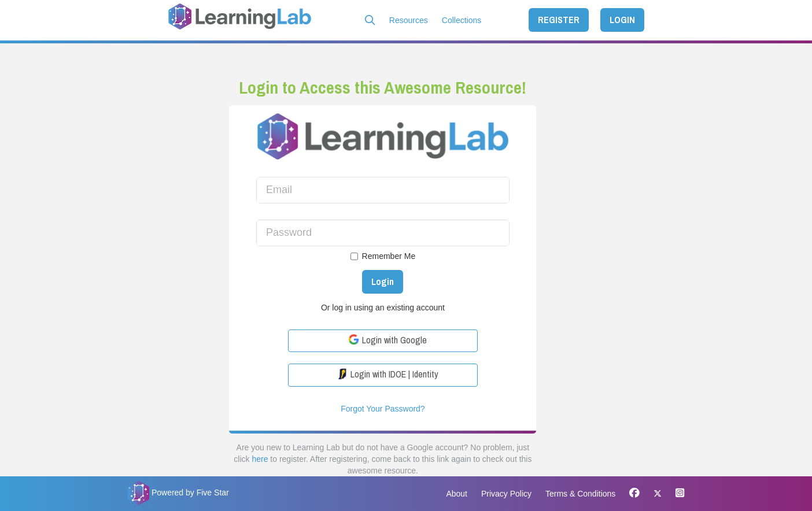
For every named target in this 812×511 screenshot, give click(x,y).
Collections (462, 20)
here (260, 459)
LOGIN (622, 20)
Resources (409, 20)
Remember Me (383, 256)
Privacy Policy (506, 494)
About (457, 494)
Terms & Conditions (580, 494)
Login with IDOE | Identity (387, 374)
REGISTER (559, 20)
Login (383, 282)
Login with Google (387, 340)
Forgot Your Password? (383, 409)
